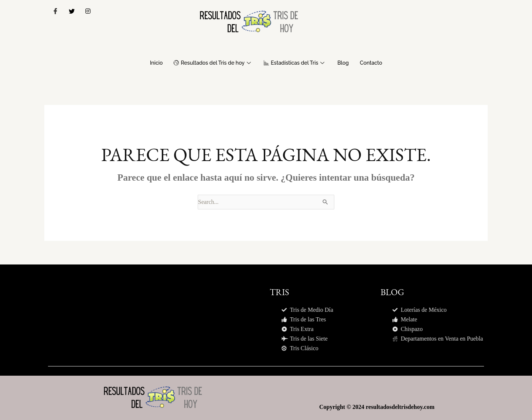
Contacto (376, 63)
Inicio (151, 63)
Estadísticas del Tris (297, 63)
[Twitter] (72, 11)
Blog (347, 63)
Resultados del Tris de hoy (211, 63)
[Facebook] (55, 11)
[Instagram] (88, 11)
